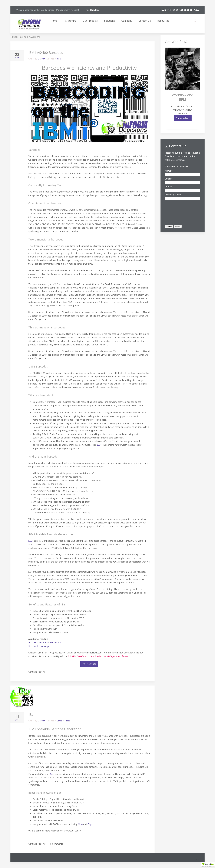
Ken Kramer (42, 59)
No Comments (56, 844)
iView (80, 824)
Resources (163, 21)
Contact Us (145, 21)
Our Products (90, 21)
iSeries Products (63, 721)
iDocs (52, 774)
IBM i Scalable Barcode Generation (45, 643)
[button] (208, 865)
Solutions (110, 21)
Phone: (168, 187)
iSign (90, 824)
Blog (59, 59)
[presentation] (177, 211)
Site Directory (93, 10)
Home (54, 21)
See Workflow (183, 118)
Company (127, 21)
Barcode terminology (39, 646)
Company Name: (173, 194)
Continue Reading (37, 672)
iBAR (31, 541)
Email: (168, 179)
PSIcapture (70, 21)
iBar (32, 714)
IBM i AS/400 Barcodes (46, 52)
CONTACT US (89, 664)
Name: (169, 171)
